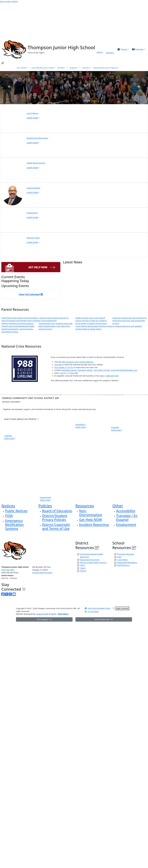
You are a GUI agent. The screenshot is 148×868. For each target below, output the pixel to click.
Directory (110, 53)
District (100, 52)
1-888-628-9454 (112, 376)
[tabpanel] (74, 88)
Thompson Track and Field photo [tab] (59, 103)
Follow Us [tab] (93, 103)
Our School (22, 68)
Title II (83, 568)
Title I (82, 565)
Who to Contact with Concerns (93, 562)
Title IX (83, 571)
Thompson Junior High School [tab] (81, 103)
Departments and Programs (105, 68)
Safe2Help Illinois (69, 370)
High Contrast (122, 608)
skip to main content (9, 1)
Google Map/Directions (42, 573)
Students (74, 68)
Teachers (86, 68)
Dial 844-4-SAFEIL (85, 370)
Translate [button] (140, 49)
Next (139, 86)
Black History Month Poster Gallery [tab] (74, 103)
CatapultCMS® (42, 614)
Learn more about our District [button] (21, 419)
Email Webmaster (104, 619)
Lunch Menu (122, 560)
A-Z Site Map (92, 611)
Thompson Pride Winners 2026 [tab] (78, 103)
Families (62, 68)
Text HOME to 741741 (64, 367)
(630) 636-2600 (8, 570)
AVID (119, 557)
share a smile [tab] (89, 103)
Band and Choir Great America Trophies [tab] (55, 103)
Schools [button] (124, 49)
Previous (9, 86)
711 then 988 (72, 373)
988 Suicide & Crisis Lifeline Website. (78, 362)
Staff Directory (123, 565)
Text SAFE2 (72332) (102, 370)
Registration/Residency (127, 562)
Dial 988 (58, 365)
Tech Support (44, 619)
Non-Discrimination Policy (97, 608)
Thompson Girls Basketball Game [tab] (70, 103)
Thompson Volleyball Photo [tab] (67, 103)
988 (102, 376)
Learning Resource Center (43, 68)
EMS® (53, 614)
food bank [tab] (85, 103)
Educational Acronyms (90, 560)
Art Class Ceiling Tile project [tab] (63, 103)
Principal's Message (126, 554)
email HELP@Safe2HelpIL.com (124, 370)
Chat (62, 373)
